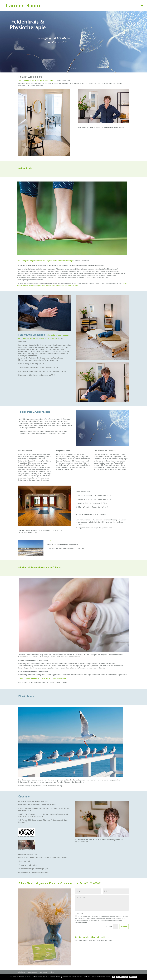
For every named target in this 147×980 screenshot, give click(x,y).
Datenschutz (33, 972)
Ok (114, 977)
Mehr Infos (133, 977)
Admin (52, 972)
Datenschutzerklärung (81, 922)
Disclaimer (22, 972)
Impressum (43, 972)
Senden (124, 927)
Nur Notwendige (122, 977)
